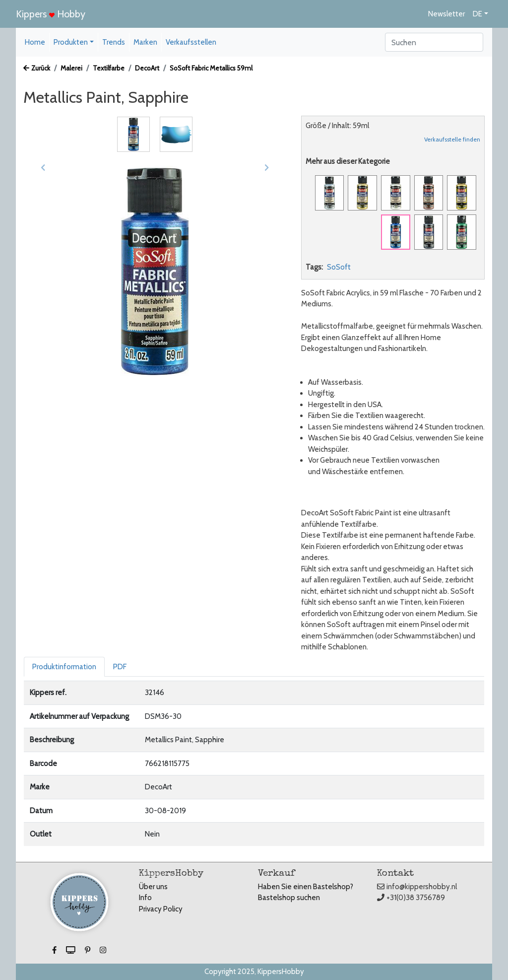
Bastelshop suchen (289, 898)
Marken (145, 42)
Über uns (153, 887)
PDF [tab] (120, 667)
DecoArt (147, 68)
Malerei (71, 68)
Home (35, 42)
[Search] (434, 42)
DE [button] (477, 14)
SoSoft (339, 267)
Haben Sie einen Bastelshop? (306, 887)
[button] (43, 168)
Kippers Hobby (51, 14)
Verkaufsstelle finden (452, 139)
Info (145, 898)
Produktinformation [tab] (64, 667)
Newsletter (446, 14)
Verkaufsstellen (191, 42)
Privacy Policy (161, 909)
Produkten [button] (71, 42)
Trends (114, 42)
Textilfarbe (109, 68)
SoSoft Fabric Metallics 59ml (211, 68)
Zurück (37, 68)
